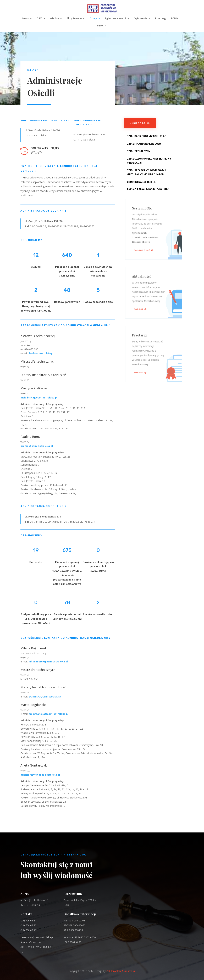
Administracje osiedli (142, 182)
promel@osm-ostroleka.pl (37, 446)
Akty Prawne (74, 19)
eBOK (100, 26)
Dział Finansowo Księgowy (144, 144)
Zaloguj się (144, 247)
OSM (39, 19)
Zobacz (141, 307)
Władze (54, 19)
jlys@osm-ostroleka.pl (41, 353)
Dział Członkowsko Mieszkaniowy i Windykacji (150, 161)
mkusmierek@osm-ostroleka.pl (48, 661)
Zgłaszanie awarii (115, 19)
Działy (93, 19)
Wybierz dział (140, 123)
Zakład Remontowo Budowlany (148, 190)
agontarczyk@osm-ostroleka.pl (40, 775)
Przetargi (161, 19)
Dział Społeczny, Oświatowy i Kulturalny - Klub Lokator (146, 173)
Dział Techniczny (139, 151)
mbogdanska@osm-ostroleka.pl (48, 714)
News (26, 19)
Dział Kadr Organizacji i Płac (147, 136)
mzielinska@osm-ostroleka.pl (39, 398)
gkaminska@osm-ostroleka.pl (45, 697)
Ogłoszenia (141, 19)
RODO (174, 19)
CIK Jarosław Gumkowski (121, 971)
